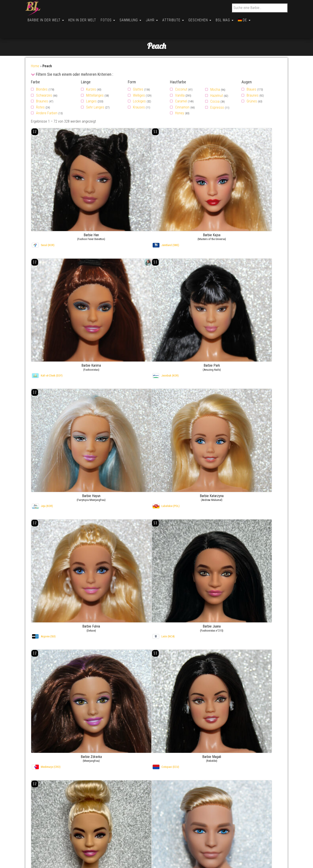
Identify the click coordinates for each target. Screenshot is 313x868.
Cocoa (215, 86)
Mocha (215, 74)
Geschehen (206, 18)
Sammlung (134, 18)
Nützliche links (47, 815)
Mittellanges (95, 80)
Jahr (156, 18)
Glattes (138, 74)
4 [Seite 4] (159, 756)
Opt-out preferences (51, 832)
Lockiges (139, 86)
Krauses (139, 92)
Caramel (181, 86)
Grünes (252, 86)
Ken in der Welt (84, 18)
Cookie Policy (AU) (50, 850)
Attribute (178, 18)
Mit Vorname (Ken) (187, 809)
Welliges (139, 80)
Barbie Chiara (259, 815)
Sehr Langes (95, 92)
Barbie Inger (258, 804)
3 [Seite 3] (153, 756)
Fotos (110, 18)
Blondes (42, 74)
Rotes (40, 92)
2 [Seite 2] (147, 756)
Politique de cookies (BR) (54, 838)
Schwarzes (44, 80)
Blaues (251, 74)
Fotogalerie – (240, 804)
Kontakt (42, 804)
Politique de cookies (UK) (54, 827)
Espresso (217, 92)
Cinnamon (182, 92)
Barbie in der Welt (46, 18)
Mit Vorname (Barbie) (189, 804)
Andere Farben (47, 97)
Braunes (42, 86)
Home (35, 50)
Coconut (181, 74)
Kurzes (91, 74)
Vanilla (180, 80)
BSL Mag (231, 18)
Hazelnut (217, 80)
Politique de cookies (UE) (54, 821)
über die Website (49, 809)
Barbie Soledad (261, 821)
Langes (91, 86)
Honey (180, 97)
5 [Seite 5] (164, 756)
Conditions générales (52, 855)
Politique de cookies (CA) (55, 844)
